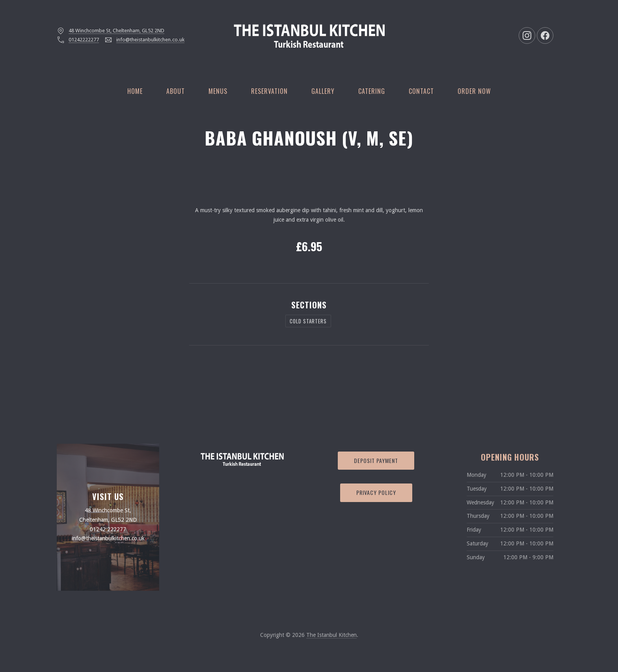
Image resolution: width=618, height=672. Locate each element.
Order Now (474, 91)
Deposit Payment (376, 460)
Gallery (323, 91)
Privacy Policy (376, 492)
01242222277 (84, 40)
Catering (372, 91)
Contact (421, 91)
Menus (218, 91)
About (176, 91)
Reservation (269, 91)
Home (135, 91)
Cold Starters (308, 321)
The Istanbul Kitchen (331, 635)
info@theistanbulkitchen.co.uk (150, 40)
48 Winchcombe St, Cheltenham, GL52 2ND (116, 31)
